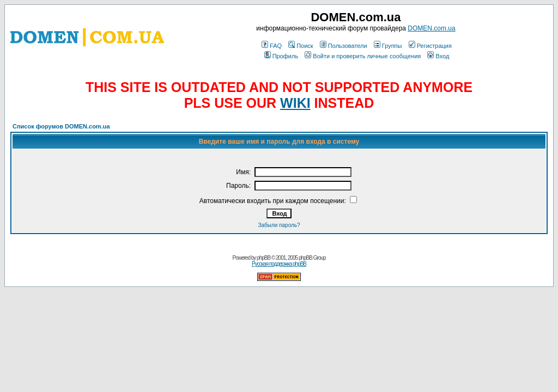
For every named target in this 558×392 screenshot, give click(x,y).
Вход (438, 56)
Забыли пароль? (279, 225)
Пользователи (344, 46)
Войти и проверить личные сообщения (363, 56)
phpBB (263, 258)
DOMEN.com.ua (431, 28)
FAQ (272, 46)
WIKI (295, 103)
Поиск (301, 46)
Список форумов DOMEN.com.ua (61, 126)
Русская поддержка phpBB (279, 264)
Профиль (281, 56)
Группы (388, 46)
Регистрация (430, 46)
